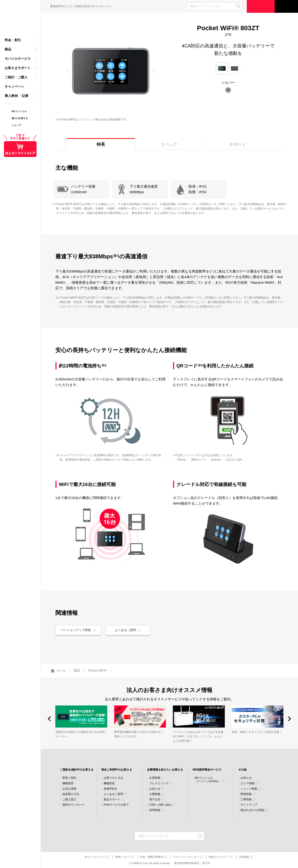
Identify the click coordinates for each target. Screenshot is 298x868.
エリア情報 (247, 783)
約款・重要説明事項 (152, 857)
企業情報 (155, 778)
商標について (123, 857)
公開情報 (155, 794)
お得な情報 (69, 789)
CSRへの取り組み (161, 805)
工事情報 (246, 800)
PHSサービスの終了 (116, 805)
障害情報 (246, 794)
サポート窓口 (286, 6)
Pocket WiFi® (97, 670)
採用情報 (155, 810)
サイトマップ (249, 805)
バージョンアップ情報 (76, 630)
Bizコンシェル (208, 779)
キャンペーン (14, 86)
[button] (68, 71)
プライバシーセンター (186, 857)
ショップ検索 (249, 789)
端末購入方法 (71, 794)
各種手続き (111, 789)
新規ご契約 (69, 778)
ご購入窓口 (69, 800)
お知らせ (155, 789)
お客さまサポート (18, 68)
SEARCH (238, 6)
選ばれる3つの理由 (252, 810)
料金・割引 (13, 40)
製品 (8, 49)
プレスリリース (159, 783)
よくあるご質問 (125, 630)
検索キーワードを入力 (200, 836)
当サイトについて (95, 857)
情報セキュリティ (219, 857)
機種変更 (68, 783)
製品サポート (112, 800)
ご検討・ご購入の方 (261, 6)
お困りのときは (113, 778)
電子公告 (155, 800)
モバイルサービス (18, 59)
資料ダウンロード (74, 805)
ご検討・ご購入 (16, 77)
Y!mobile (20, 20)
